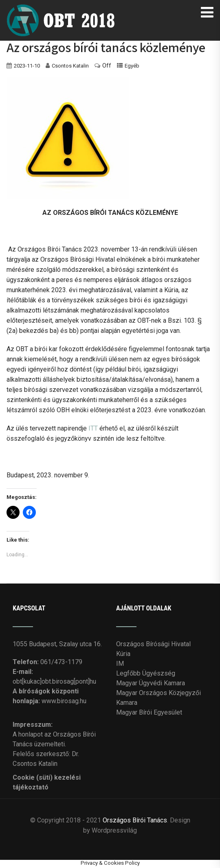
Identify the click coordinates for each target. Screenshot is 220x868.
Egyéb (132, 66)
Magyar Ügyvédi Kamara (151, 683)
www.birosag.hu (64, 701)
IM (120, 664)
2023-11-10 (27, 66)
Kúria (123, 654)
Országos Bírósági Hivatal (153, 644)
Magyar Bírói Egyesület (149, 712)
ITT (93, 428)
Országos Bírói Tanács (135, 820)
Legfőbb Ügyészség (146, 673)
